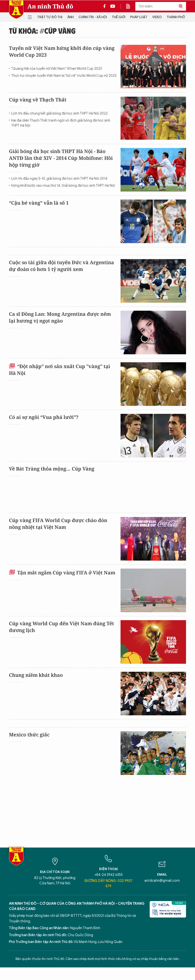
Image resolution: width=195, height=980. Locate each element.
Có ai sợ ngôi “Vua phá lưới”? (44, 417)
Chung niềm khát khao (36, 675)
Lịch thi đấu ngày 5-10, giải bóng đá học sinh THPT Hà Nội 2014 (59, 179)
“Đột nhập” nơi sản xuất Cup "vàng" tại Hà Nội (60, 370)
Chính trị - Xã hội (93, 17)
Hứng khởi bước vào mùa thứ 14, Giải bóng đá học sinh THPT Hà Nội (63, 186)
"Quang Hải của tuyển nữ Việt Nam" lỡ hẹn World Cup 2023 (57, 69)
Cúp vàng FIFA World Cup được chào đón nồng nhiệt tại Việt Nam (58, 524)
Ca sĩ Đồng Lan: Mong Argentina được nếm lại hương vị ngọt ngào (60, 317)
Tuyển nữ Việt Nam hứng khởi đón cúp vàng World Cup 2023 (62, 51)
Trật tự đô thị (50, 17)
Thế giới (119, 17)
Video (157, 17)
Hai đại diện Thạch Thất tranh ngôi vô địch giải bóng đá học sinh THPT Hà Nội (61, 123)
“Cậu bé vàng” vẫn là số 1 (39, 203)
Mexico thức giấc (29, 735)
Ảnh (70, 17)
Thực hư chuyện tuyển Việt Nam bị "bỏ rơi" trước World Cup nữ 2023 (64, 76)
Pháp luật (139, 17)
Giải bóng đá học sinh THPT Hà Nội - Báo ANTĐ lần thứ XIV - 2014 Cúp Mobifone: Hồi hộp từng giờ (61, 158)
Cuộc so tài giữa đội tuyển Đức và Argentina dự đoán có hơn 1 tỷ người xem (61, 266)
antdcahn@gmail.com (162, 881)
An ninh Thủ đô (50, 6)
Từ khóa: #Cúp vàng (42, 31)
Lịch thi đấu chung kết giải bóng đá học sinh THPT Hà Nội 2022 (59, 113)
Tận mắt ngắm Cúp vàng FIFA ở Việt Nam (62, 573)
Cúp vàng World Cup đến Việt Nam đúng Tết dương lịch (61, 627)
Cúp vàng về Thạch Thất (38, 100)
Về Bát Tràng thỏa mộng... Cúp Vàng (52, 469)
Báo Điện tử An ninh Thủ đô (16, 10)
